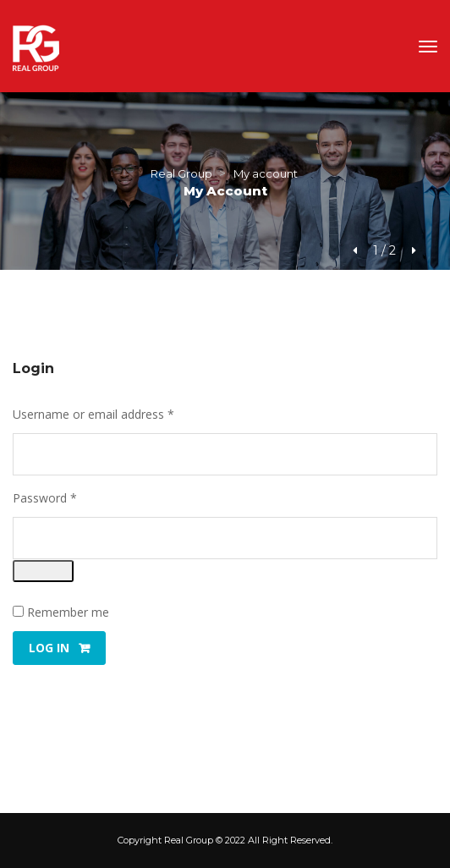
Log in (49, 648)
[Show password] (43, 571)
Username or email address (117, 415)
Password (69, 498)
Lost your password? (70, 692)
